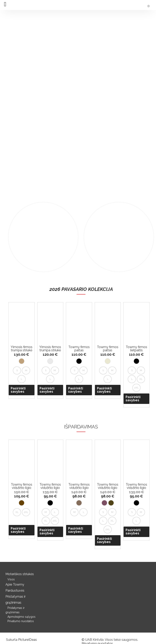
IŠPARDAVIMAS (81, 427)
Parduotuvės (15, 591)
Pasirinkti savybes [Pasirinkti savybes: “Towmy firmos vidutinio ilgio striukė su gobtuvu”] (18, 530)
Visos (11, 579)
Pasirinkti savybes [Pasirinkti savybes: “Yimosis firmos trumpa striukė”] (18, 390)
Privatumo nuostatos (21, 621)
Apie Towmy (15, 584)
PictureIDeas (28, 640)
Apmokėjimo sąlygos (21, 617)
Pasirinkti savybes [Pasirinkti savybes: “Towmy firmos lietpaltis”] (133, 399)
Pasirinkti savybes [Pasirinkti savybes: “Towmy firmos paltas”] (76, 390)
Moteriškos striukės (20, 574)
